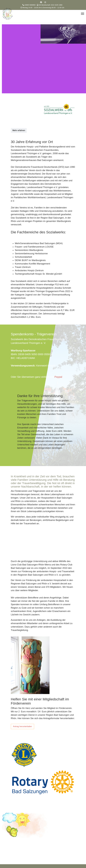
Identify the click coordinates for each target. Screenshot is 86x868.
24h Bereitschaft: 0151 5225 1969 (50, 5)
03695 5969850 (30, 5)
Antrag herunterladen (22, 726)
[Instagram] (45, 2)
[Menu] (83, 14)
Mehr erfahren (19, 130)
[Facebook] (41, 2)
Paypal (58, 377)
